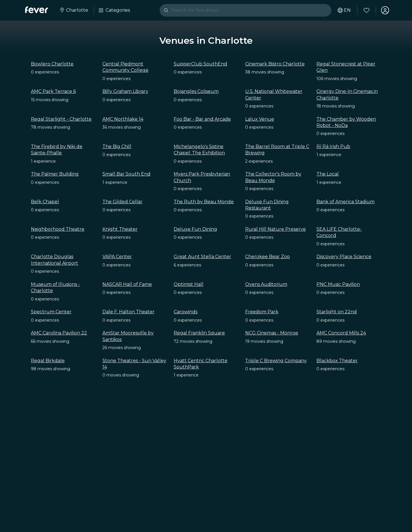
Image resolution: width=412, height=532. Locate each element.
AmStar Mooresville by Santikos (128, 336)
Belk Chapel (45, 202)
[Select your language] (344, 10)
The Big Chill (117, 147)
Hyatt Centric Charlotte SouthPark (201, 364)
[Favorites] (367, 10)
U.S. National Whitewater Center (274, 94)
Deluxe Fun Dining (195, 229)
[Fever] (36, 10)
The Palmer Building (55, 174)
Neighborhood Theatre (58, 229)
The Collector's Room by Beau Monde (273, 177)
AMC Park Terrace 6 (53, 91)
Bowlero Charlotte (52, 64)
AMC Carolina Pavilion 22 (59, 333)
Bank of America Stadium (345, 202)
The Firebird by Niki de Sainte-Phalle (57, 150)
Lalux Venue (260, 119)
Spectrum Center (51, 312)
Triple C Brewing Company (276, 361)
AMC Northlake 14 (123, 119)
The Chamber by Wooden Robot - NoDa (346, 122)
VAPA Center (117, 257)
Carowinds (186, 312)
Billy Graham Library (125, 91)
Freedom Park (262, 312)
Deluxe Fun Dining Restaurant (267, 205)
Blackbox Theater (337, 361)
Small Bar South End (126, 174)
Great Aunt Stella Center (202, 257)
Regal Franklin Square (199, 333)
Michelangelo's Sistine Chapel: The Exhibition (199, 150)
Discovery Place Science (344, 257)
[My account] (385, 10)
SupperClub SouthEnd (200, 64)
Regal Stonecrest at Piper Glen (346, 67)
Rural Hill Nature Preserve (276, 229)
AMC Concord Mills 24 (341, 333)
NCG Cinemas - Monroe (272, 333)
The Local (328, 174)
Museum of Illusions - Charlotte (55, 287)
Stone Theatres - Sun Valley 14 (134, 364)
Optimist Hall (189, 284)
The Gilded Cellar (122, 202)
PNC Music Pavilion (338, 284)
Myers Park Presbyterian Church (202, 177)
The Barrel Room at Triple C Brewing (277, 150)
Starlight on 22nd (337, 312)
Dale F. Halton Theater (128, 312)
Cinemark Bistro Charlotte (275, 64)
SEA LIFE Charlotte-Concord (339, 232)
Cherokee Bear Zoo (268, 257)
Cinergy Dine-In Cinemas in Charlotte (347, 94)
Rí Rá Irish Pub (333, 147)
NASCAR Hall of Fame (127, 284)
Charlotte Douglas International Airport (55, 260)
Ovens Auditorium (266, 284)
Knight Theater (120, 229)
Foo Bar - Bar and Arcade (202, 119)
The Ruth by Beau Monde (204, 202)
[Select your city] (74, 10)
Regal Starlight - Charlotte (61, 119)
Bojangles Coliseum (196, 91)
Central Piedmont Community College (125, 67)
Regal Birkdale (48, 361)
